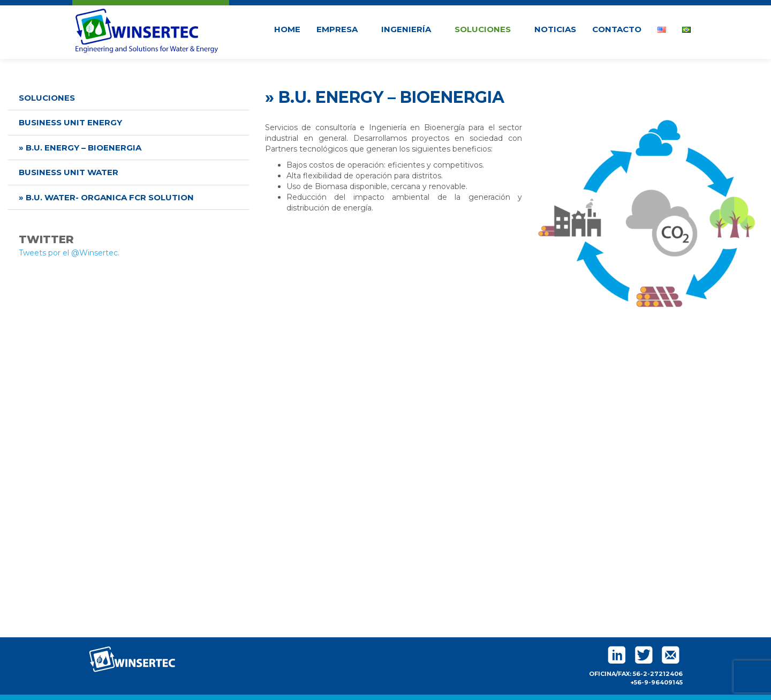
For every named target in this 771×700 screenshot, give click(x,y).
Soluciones (486, 29)
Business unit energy (70, 122)
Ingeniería (410, 29)
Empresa (341, 29)
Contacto (617, 29)
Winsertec (147, 29)
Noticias (555, 29)
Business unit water (69, 172)
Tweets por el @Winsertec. (69, 253)
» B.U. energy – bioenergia (80, 148)
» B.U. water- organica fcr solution (106, 197)
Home (287, 29)
